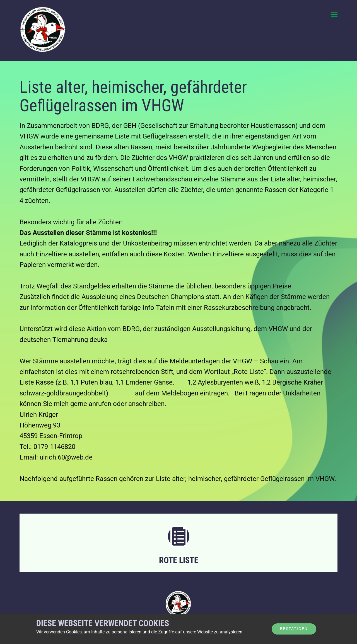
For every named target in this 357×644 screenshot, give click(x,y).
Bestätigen (294, 629)
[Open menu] (334, 14)
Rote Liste (179, 560)
